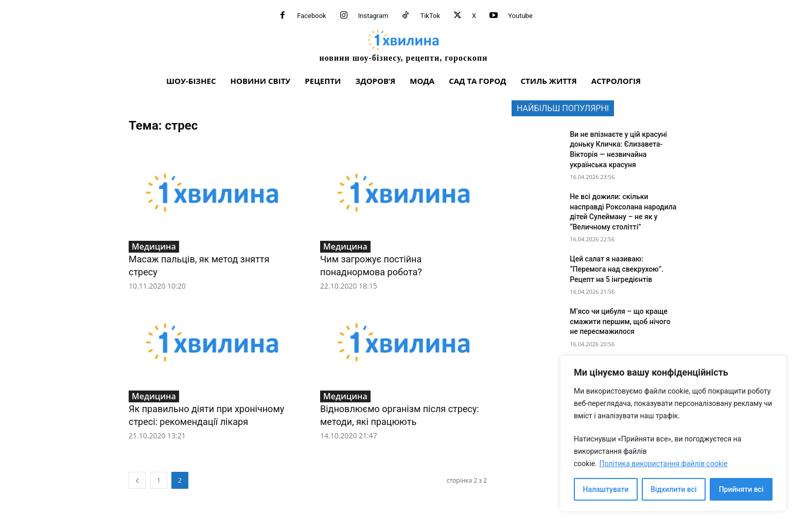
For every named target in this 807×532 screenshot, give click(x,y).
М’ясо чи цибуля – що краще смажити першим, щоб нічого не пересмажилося (620, 321)
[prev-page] (137, 480)
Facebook (311, 16)
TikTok (430, 16)
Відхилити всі (673, 489)
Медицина (154, 246)
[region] (673, 433)
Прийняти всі (741, 489)
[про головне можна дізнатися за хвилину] (403, 46)
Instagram (373, 16)
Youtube (520, 16)
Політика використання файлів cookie (663, 464)
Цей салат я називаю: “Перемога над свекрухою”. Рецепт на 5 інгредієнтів (617, 269)
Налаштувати (606, 489)
